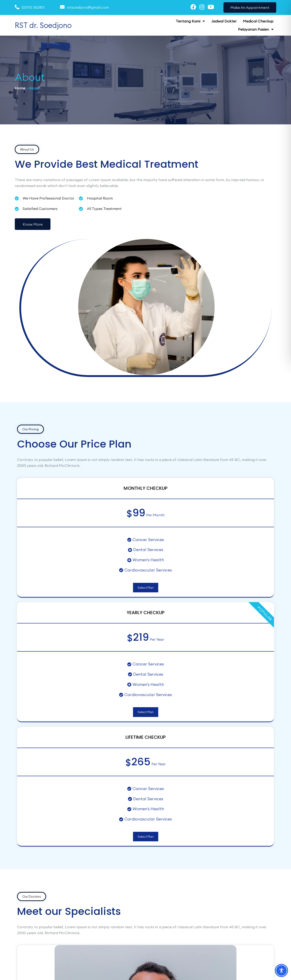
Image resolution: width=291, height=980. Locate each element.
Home (20, 88)
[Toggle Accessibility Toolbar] (281, 970)
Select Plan (58, 465)
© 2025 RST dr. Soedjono (36, 968)
